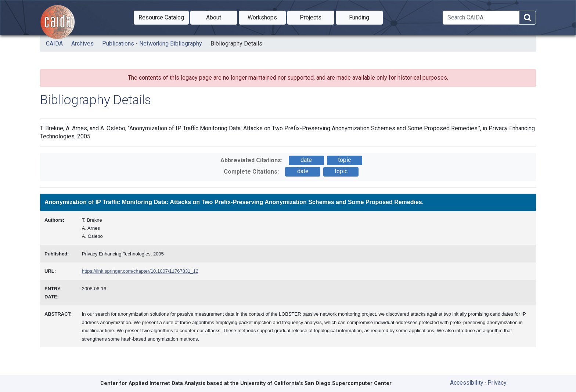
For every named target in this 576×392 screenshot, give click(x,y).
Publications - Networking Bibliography (152, 43)
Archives (82, 43)
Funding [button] (366, 17)
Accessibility (467, 383)
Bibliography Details (236, 43)
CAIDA (54, 43)
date (306, 160)
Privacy (497, 383)
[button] (161, 18)
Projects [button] (317, 17)
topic (344, 160)
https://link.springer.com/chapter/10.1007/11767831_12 (140, 271)
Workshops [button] (267, 17)
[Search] (481, 18)
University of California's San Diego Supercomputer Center (316, 383)
